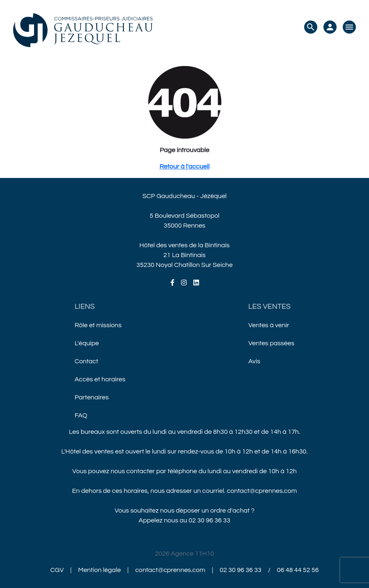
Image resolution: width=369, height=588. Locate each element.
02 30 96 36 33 (210, 520)
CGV (57, 570)
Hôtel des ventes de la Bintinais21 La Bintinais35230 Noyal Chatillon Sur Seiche (184, 255)
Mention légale (99, 570)
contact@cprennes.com (262, 491)
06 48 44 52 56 (298, 570)
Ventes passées (271, 343)
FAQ (81, 415)
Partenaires (92, 397)
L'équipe (87, 343)
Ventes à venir (269, 325)
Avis (254, 361)
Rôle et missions (98, 325)
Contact (86, 361)
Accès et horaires (100, 379)
